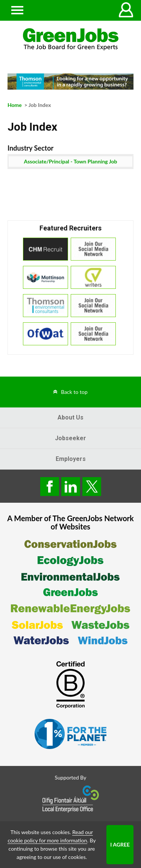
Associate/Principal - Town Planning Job (70, 161)
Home (15, 105)
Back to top (74, 392)
